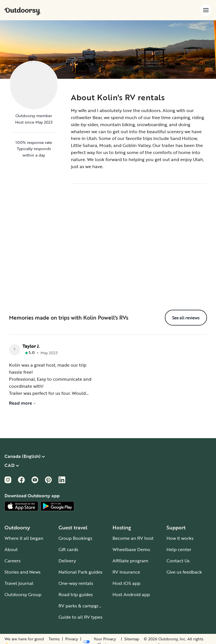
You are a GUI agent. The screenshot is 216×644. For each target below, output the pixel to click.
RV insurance (126, 572)
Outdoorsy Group (23, 594)
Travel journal (19, 583)
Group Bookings (75, 538)
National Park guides (80, 572)
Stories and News (22, 572)
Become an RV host (133, 538)
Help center (179, 549)
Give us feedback (184, 572)
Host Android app (131, 594)
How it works (180, 538)
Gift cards (68, 549)
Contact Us (178, 561)
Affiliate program (130, 561)
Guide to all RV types (80, 617)
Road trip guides (76, 594)
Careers (13, 561)
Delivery (67, 561)
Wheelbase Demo (131, 549)
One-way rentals (76, 583)
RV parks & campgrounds (85, 606)
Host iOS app (126, 583)
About (11, 549)
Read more (22, 403)
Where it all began (24, 538)
